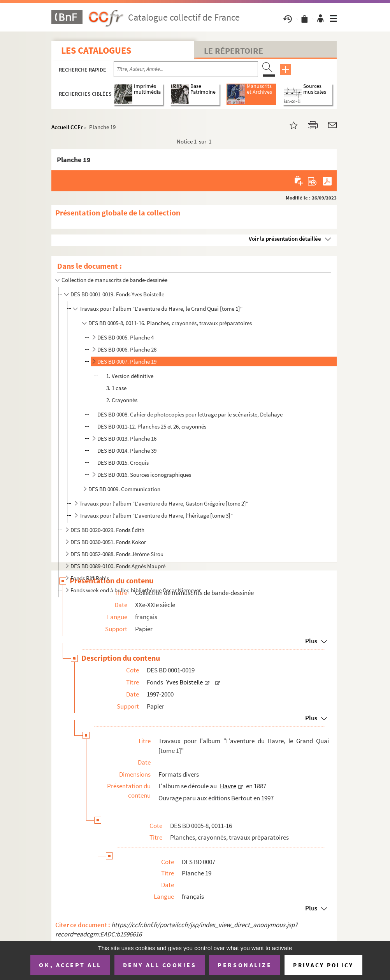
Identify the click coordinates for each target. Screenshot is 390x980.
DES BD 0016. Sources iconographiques (144, 475)
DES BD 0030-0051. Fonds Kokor (108, 542)
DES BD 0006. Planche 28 (127, 349)
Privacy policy (323, 965)
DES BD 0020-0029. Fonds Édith (107, 530)
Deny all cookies (160, 965)
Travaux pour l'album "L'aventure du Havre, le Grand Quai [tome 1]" (161, 309)
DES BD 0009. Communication (124, 489)
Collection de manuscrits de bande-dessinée (114, 280)
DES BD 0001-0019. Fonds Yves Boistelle (117, 294)
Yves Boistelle (184, 682)
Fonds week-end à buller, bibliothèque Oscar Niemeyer (136, 590)
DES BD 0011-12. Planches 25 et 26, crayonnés (152, 426)
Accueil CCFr (67, 127)
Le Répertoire (234, 51)
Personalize (245, 965)
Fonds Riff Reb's (90, 578)
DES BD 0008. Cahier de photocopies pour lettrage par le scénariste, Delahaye (190, 414)
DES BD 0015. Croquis (123, 463)
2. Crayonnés (122, 400)
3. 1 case (116, 388)
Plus (311, 641)
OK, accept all (70, 965)
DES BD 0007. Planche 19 (127, 361)
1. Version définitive (130, 376)
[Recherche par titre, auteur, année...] (186, 69)
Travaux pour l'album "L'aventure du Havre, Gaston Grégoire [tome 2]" (164, 503)
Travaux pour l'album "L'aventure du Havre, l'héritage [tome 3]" (156, 515)
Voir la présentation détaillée (285, 239)
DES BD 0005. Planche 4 (126, 337)
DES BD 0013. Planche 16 (127, 438)
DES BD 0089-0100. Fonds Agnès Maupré (118, 566)
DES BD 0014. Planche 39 (127, 451)
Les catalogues (96, 50)
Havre (228, 786)
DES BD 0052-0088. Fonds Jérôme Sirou (117, 554)
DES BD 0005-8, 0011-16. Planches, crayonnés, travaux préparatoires (170, 323)
